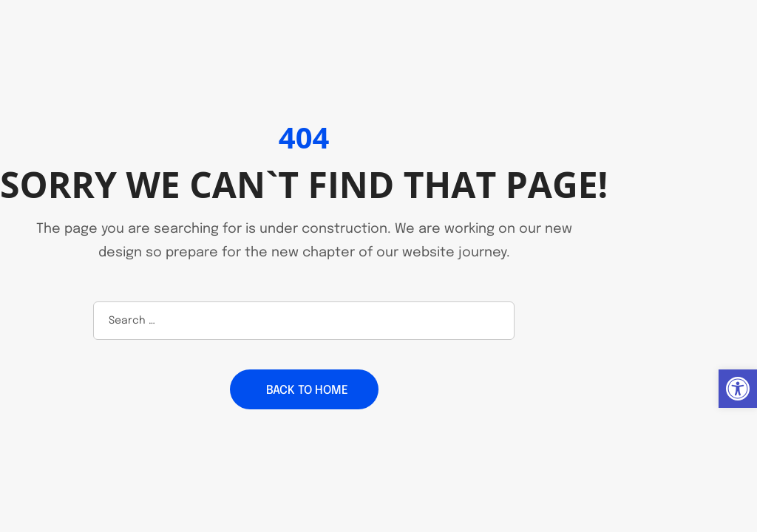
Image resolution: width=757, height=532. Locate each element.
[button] (738, 389)
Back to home (307, 391)
